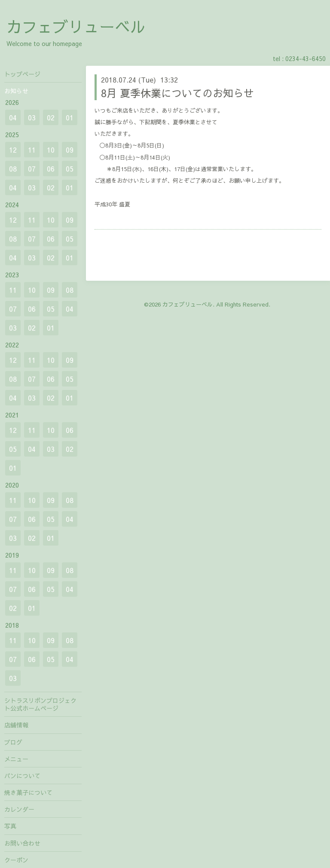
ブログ (13, 742)
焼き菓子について (28, 792)
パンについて (22, 776)
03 (32, 117)
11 (32, 150)
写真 (10, 826)
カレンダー (19, 809)
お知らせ (16, 91)
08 (13, 169)
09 (70, 150)
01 (70, 117)
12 (13, 150)
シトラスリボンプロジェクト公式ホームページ (40, 704)
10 (51, 150)
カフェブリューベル (76, 26)
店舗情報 (16, 725)
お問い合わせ (22, 843)
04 (13, 117)
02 (51, 117)
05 (70, 169)
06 (51, 169)
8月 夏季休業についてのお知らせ (177, 93)
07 (32, 169)
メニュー (16, 759)
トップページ (22, 74)
